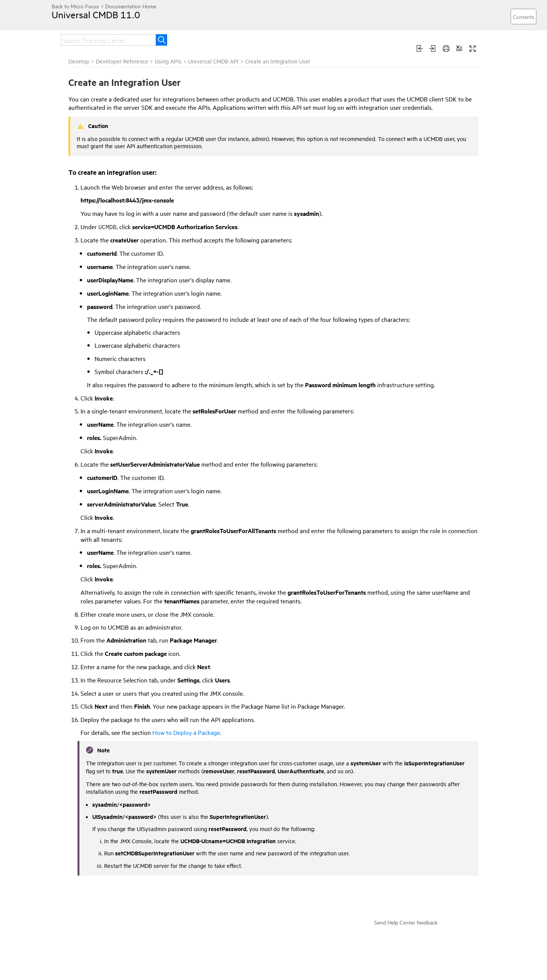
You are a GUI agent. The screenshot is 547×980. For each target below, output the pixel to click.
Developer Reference (122, 61)
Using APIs (168, 61)
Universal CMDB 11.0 (96, 14)
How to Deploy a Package (186, 732)
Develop (79, 61)
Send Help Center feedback (406, 922)
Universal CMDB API (213, 61)
